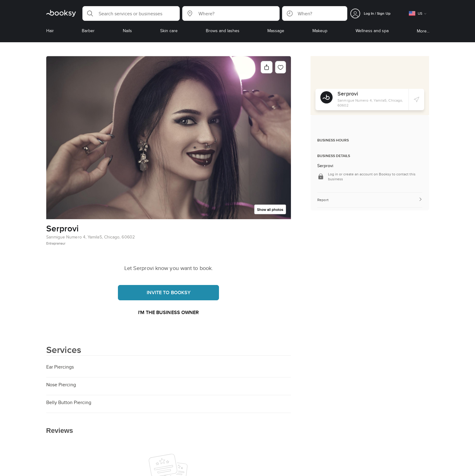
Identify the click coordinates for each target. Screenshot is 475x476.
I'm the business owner (168, 312)
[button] (131, 13)
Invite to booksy (169, 292)
